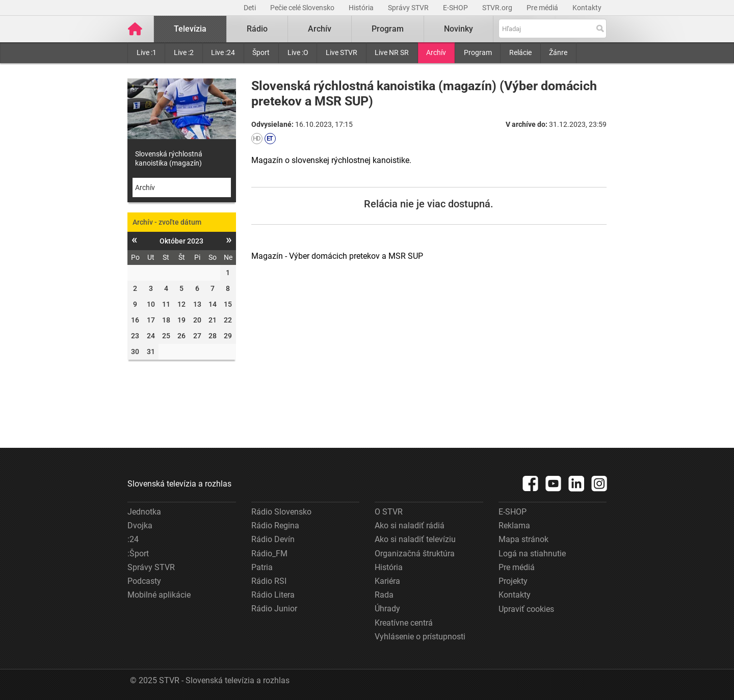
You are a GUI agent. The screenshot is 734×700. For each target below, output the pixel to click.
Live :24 (223, 52)
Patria (262, 567)
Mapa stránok (523, 539)
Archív (436, 52)
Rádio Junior (274, 609)
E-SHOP (456, 8)
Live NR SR (392, 52)
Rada (384, 595)
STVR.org (498, 8)
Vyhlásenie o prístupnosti (420, 637)
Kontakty (587, 8)
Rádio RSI (269, 581)
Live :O (298, 52)
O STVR (389, 512)
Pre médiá (543, 8)
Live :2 (184, 52)
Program (478, 52)
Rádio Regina (275, 526)
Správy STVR (409, 8)
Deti (251, 8)
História (362, 8)
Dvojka (140, 526)
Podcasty (144, 581)
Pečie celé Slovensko (303, 8)
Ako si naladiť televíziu (415, 539)
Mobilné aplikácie (159, 595)
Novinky (458, 29)
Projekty (513, 581)
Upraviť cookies (526, 609)
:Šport (138, 554)
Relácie (520, 52)
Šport (261, 52)
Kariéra (387, 581)
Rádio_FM (269, 554)
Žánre (558, 52)
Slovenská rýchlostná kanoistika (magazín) (169, 158)
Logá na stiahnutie (532, 554)
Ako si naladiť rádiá (410, 526)
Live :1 (147, 52)
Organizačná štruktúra (415, 554)
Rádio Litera (273, 595)
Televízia (190, 29)
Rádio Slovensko (281, 512)
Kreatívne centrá (404, 623)
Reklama (514, 526)
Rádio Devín (273, 539)
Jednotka (144, 512)
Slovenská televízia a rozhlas (179, 484)
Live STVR (342, 52)
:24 (133, 539)
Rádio (257, 29)
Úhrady (387, 609)
